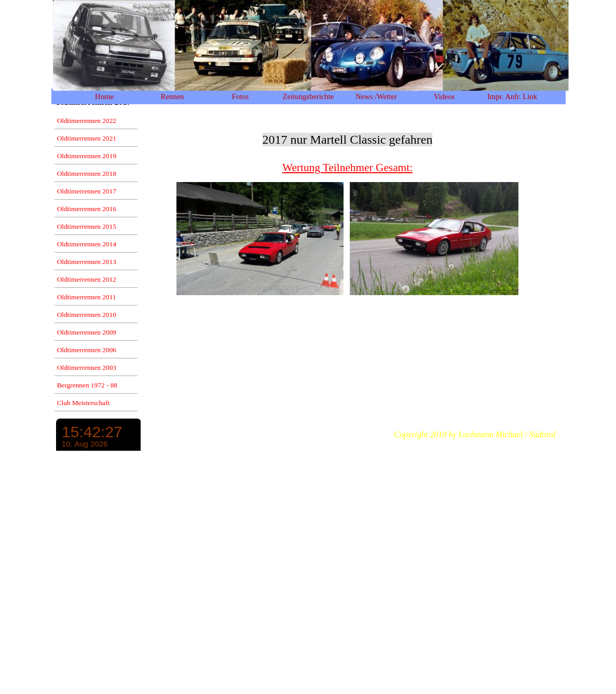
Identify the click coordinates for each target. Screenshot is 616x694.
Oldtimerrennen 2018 (87, 173)
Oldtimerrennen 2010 (87, 315)
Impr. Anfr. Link (512, 96)
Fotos (241, 96)
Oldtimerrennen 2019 (87, 156)
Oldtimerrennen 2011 (87, 297)
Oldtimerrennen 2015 (87, 226)
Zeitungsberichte (309, 96)
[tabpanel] (348, 145)
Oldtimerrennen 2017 (87, 191)
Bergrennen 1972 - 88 (87, 385)
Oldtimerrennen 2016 (87, 209)
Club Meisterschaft (84, 403)
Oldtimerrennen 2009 (87, 332)
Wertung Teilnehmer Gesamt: (347, 168)
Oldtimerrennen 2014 (87, 244)
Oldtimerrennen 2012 (87, 279)
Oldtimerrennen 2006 (87, 350)
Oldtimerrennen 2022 (87, 121)
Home (104, 96)
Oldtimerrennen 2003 (87, 367)
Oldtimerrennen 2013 (87, 262)
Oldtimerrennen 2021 (87, 138)
